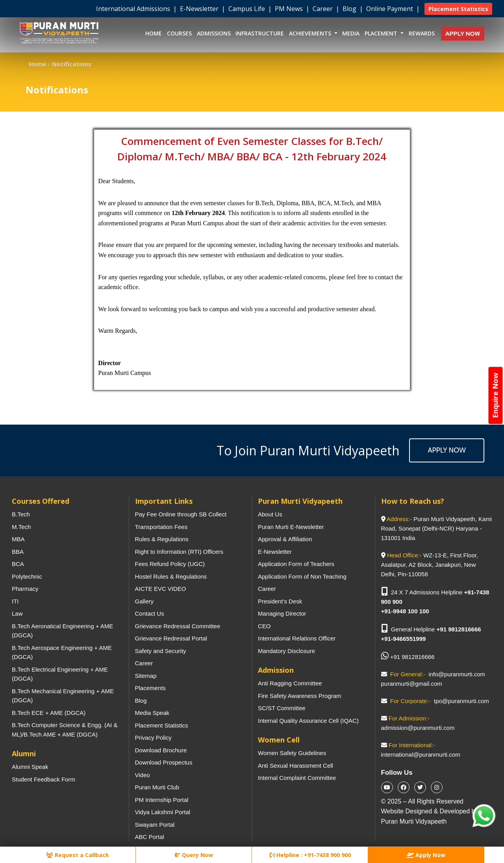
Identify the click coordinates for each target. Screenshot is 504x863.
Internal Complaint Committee (297, 778)
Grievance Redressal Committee (178, 626)
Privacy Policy (153, 738)
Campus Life (247, 9)
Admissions (214, 33)
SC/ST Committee (282, 708)
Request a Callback (78, 855)
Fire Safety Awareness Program (299, 696)
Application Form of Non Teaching (302, 576)
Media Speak (152, 713)
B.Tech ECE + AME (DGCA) (49, 713)
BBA (18, 552)
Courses (179, 33)
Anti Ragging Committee (290, 683)
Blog (350, 9)
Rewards (422, 33)
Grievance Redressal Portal (171, 638)
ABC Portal (150, 837)
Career (323, 9)
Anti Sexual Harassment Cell (296, 766)
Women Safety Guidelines (292, 753)
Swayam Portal (155, 825)
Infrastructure (260, 33)
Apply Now (447, 450)
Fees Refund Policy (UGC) (170, 564)
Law (17, 613)
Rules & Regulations (162, 539)
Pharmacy (25, 589)
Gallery (145, 601)
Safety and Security (161, 651)
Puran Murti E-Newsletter (291, 527)
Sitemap (146, 676)
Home (154, 33)
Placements (150, 688)
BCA (18, 564)
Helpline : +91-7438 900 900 (310, 855)
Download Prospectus (164, 762)
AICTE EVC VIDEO (161, 589)
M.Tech (21, 527)
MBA (18, 539)
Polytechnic (27, 576)
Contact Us (150, 613)
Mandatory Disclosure (286, 651)
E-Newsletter (200, 9)
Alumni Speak (30, 767)
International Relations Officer (297, 638)
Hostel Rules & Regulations (171, 576)
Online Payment (390, 9)
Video (143, 775)
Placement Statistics (162, 725)
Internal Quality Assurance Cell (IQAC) (308, 721)
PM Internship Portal (162, 800)
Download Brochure (161, 750)
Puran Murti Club (157, 787)
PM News (290, 9)
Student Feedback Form (44, 779)
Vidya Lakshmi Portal (163, 812)
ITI (15, 601)
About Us (270, 514)
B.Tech (21, 514)
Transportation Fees (161, 527)
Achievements (311, 33)
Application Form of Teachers (296, 564)
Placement (382, 33)
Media (351, 33)
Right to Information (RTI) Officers (179, 552)
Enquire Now (495, 395)
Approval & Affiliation (285, 539)
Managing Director (282, 613)
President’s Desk (280, 601)
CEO (264, 626)
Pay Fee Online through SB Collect (181, 514)
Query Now (194, 855)
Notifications (72, 64)
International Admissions (134, 9)
